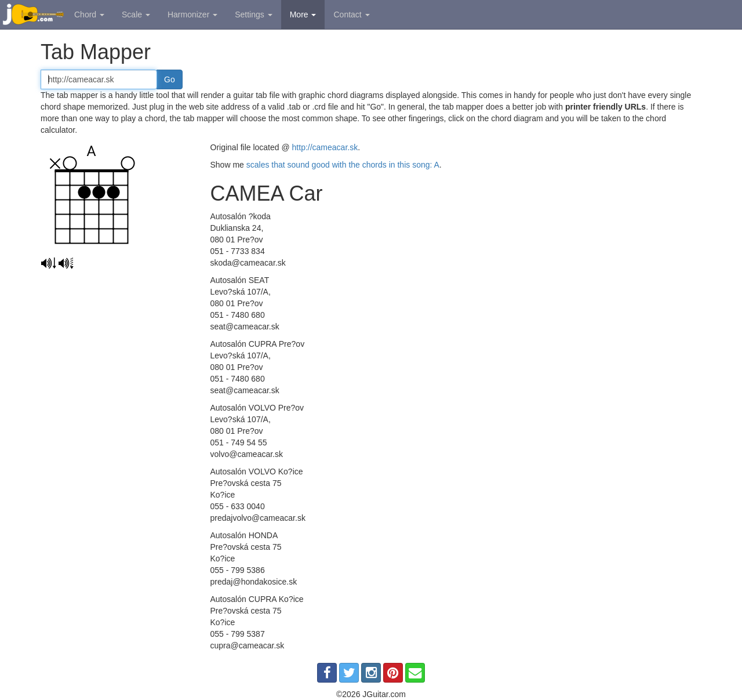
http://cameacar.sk (325, 147)
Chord (89, 14)
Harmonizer (192, 14)
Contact (351, 14)
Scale (136, 14)
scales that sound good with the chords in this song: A (343, 165)
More (303, 14)
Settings (253, 14)
